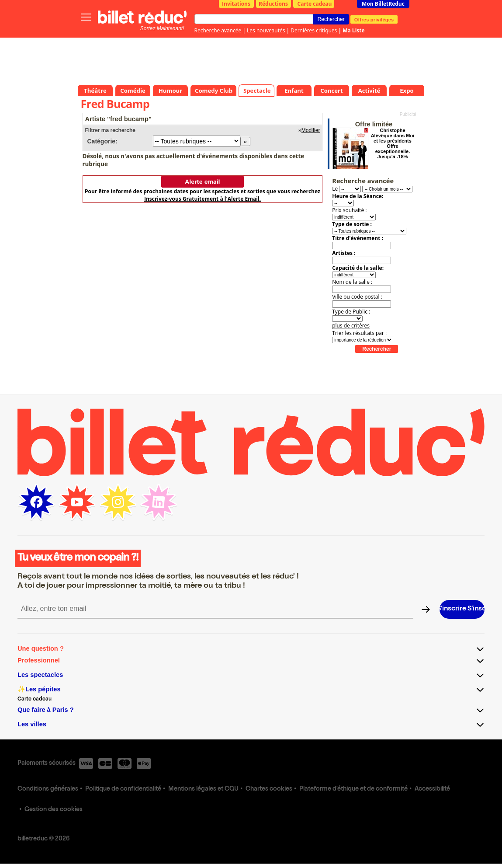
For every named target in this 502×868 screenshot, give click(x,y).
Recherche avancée (218, 30)
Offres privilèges (374, 19)
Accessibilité (432, 789)
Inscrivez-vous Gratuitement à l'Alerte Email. (203, 199)
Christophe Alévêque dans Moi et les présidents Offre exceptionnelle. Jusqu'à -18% (393, 143)
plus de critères (351, 326)
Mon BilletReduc (383, 4)
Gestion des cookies (54, 810)
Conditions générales (48, 789)
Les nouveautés (266, 30)
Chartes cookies (269, 789)
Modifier (311, 130)
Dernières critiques (314, 30)
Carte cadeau (315, 4)
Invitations (236, 4)
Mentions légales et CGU (203, 789)
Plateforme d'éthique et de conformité (353, 789)
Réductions (273, 4)
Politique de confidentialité (123, 789)
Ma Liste (353, 30)
